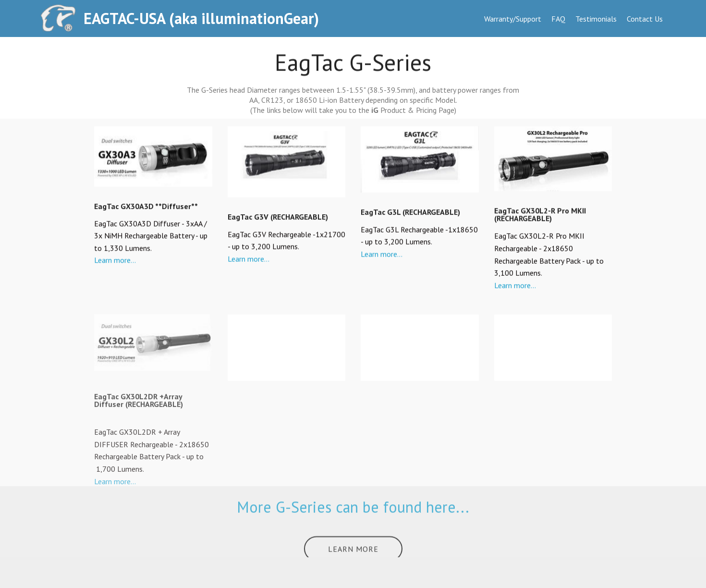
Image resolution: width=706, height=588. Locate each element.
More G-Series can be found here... (353, 513)
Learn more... (115, 261)
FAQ (558, 19)
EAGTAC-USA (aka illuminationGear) (201, 18)
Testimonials (596, 19)
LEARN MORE (353, 553)
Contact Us (645, 19)
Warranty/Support (513, 19)
